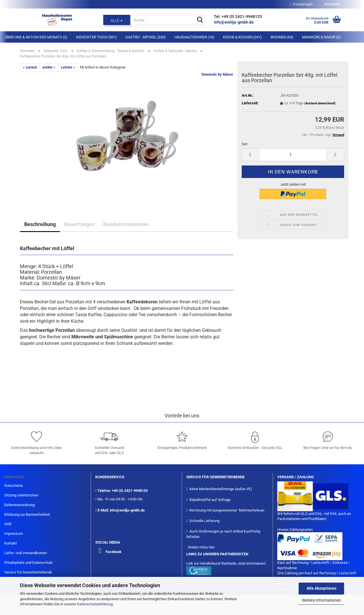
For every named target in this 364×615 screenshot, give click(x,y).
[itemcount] (293, 155)
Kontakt (11, 543)
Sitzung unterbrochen (21, 495)
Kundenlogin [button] (302, 4)
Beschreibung (40, 224)
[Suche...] (117, 20)
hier (212, 547)
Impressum (14, 534)
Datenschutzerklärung (95, 604)
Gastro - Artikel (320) (146, 37)
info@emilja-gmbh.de (234, 22)
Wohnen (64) (282, 37)
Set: (245, 144)
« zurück (30, 67)
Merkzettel (331, 4)
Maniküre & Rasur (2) (321, 37)
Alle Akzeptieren (321, 588)
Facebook (113, 552)
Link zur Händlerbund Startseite (211, 563)
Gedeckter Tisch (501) (96, 37)
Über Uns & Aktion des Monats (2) (36, 37)
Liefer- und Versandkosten (26, 553)
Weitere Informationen (321, 600)
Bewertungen (79, 224)
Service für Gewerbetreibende (28, 572)
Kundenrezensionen (126, 224)
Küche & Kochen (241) (242, 37)
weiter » (49, 67)
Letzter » (68, 67)
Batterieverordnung (19, 505)
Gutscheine (14, 485)
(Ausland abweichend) (320, 103)
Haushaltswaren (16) (194, 37)
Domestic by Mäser (217, 74)
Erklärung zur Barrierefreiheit (27, 514)
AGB (8, 524)
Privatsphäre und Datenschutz (28, 563)
